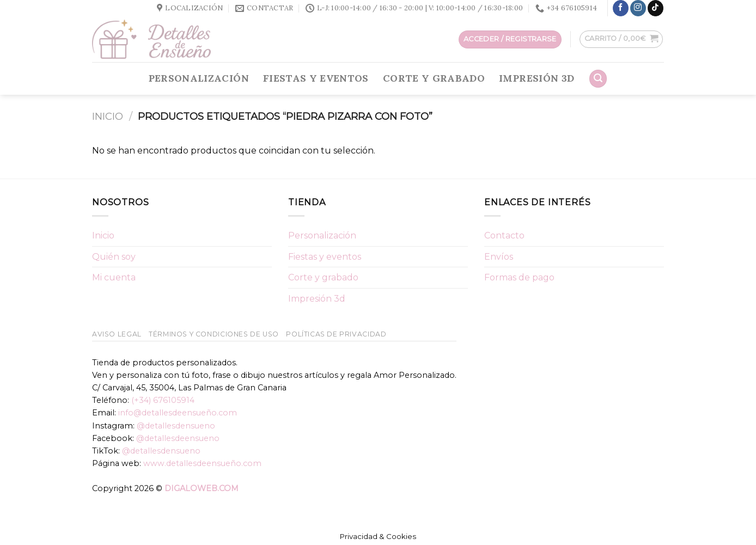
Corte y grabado (434, 78)
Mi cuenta (114, 277)
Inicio (108, 116)
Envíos (499, 257)
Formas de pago (519, 277)
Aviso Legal (117, 334)
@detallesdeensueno (178, 438)
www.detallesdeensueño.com (202, 463)
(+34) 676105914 (163, 400)
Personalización (199, 78)
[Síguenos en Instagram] (638, 8)
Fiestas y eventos (316, 78)
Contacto (504, 235)
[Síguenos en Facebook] (621, 8)
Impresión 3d (536, 78)
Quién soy (114, 257)
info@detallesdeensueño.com (178, 413)
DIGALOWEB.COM (202, 488)
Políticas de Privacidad (336, 334)
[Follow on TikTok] (656, 8)
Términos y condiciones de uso (214, 334)
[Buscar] (598, 79)
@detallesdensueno (176, 426)
